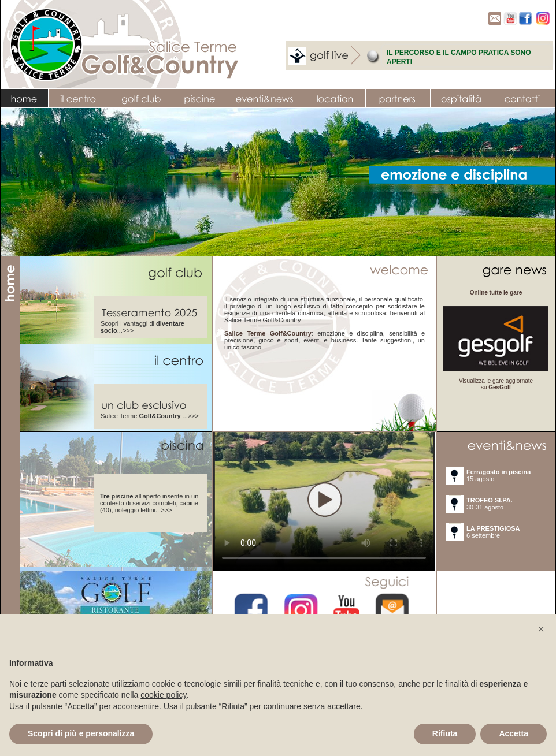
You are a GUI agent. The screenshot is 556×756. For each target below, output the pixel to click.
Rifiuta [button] (445, 733)
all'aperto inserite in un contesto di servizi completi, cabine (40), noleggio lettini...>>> (149, 503)
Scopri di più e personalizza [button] (81, 733)
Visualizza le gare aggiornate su (496, 384)
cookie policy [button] (163, 695)
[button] (541, 629)
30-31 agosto (490, 504)
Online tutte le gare (496, 293)
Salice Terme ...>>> (150, 416)
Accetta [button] (514, 733)
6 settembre (493, 532)
